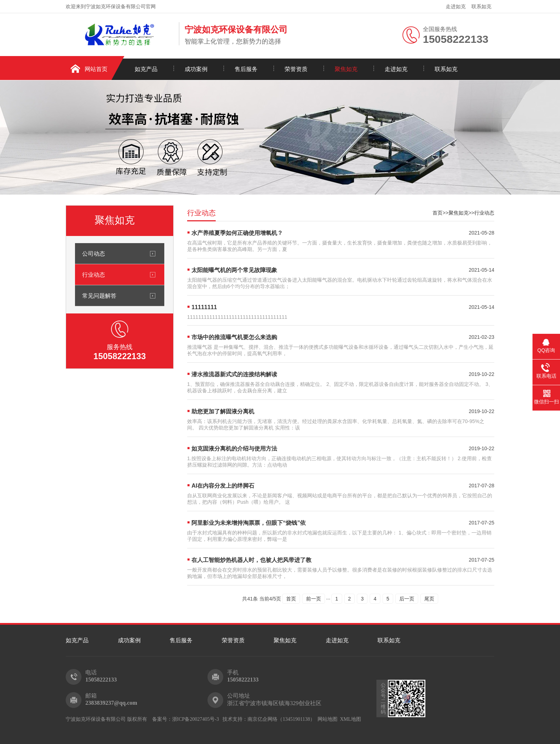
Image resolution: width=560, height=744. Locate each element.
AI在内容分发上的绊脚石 (223, 486)
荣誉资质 (296, 69)
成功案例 (196, 69)
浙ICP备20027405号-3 (196, 719)
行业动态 (94, 275)
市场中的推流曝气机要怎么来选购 (234, 337)
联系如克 (481, 6)
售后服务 (246, 69)
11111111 (204, 307)
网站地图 (327, 719)
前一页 (314, 599)
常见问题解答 (99, 296)
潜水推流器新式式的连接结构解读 (234, 374)
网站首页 (96, 69)
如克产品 (146, 69)
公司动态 (94, 253)
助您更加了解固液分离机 (223, 411)
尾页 (429, 599)
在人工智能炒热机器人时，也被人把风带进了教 (251, 560)
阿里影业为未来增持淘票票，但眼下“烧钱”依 (249, 523)
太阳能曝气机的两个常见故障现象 (234, 270)
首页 (437, 213)
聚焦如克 (346, 69)
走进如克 (456, 6)
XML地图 (351, 719)
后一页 (407, 599)
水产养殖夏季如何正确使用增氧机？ (237, 233)
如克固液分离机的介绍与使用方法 (234, 449)
